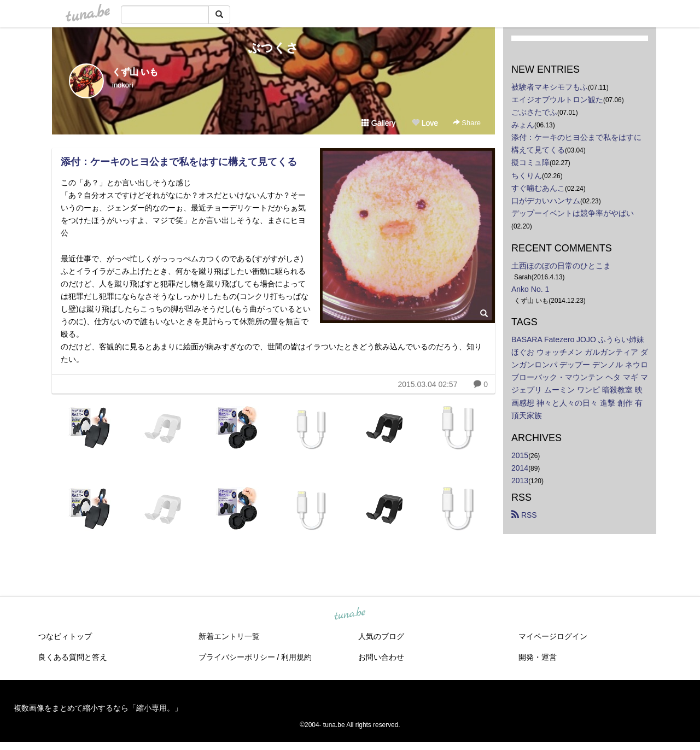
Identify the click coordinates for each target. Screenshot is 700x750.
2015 (520, 455)
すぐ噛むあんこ (538, 188)
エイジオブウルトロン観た (557, 99)
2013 (520, 481)
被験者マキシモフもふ (550, 87)
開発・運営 (538, 657)
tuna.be (349, 614)
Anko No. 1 (530, 289)
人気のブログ (381, 636)
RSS (524, 515)
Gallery (378, 123)
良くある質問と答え (73, 657)
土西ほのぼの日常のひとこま (561, 266)
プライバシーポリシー (237, 657)
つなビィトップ (65, 636)
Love (425, 123)
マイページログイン (553, 636)
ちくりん (527, 175)
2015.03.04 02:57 (427, 384)
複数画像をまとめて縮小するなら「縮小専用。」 (98, 708)
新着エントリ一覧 (229, 636)
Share (467, 123)
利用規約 (296, 657)
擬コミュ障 (530, 162)
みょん (523, 125)
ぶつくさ (273, 48)
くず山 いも (135, 72)
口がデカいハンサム (546, 201)
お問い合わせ (381, 657)
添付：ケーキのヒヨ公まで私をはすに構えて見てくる (179, 162)
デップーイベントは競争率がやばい (573, 213)
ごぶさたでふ (534, 112)
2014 (520, 468)
